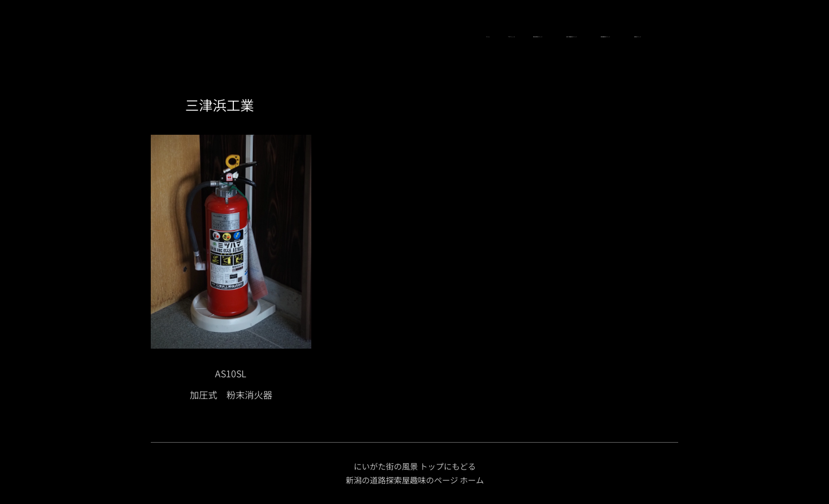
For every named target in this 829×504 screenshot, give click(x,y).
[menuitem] (200, 37)
